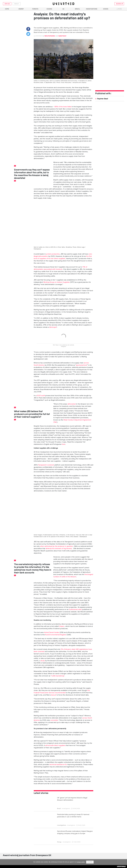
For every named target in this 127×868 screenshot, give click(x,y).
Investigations (92, 9)
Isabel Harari (62, 36)
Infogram (63, 346)
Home (7, 9)
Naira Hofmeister (50, 36)
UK (63, 9)
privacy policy (81, 862)
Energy (21, 9)
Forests (35, 9)
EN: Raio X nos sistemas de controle (63, 345)
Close (90, 862)
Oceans (49, 9)
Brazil (77, 9)
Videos (106, 9)
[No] (125, 862)
